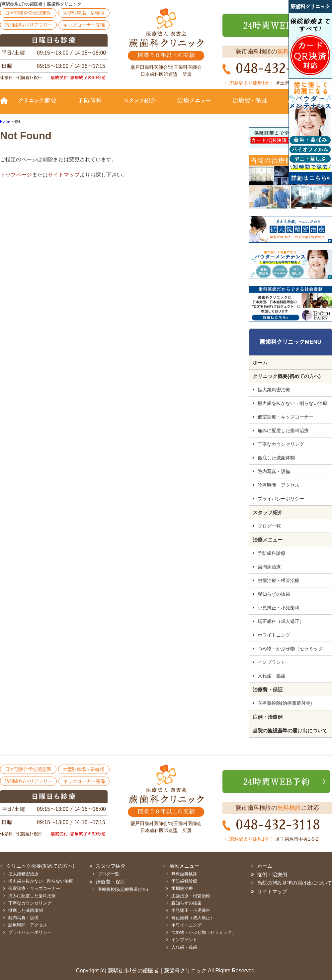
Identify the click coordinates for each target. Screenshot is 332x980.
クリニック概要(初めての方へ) (41, 105)
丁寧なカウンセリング (281, 444)
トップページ (16, 175)
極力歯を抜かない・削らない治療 (292, 403)
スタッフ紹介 (139, 105)
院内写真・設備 (274, 471)
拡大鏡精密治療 (274, 390)
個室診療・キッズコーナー (286, 417)
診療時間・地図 (305, 105)
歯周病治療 (269, 567)
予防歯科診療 (272, 553)
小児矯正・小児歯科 (279, 608)
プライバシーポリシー (281, 499)
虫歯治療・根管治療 (279, 580)
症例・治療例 (268, 717)
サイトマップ (64, 175)
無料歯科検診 (184, 874)
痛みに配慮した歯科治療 (283, 430)
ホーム (260, 363)
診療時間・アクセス (279, 485)
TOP (7, 105)
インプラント (272, 662)
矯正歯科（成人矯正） (281, 621)
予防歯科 (91, 105)
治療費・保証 (250, 105)
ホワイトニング (274, 635)
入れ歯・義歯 (272, 676)
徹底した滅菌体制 (276, 458)
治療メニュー (194, 105)
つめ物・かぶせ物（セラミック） (292, 649)
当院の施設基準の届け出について (290, 731)
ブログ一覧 (269, 526)
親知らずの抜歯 (274, 594)
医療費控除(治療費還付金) (285, 703)
